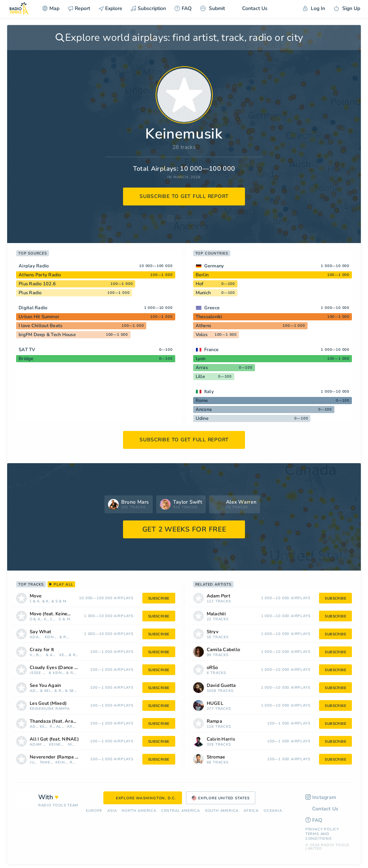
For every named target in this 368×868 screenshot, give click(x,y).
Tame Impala (47, 763)
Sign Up (347, 8)
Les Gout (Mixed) (48, 704)
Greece (212, 308)
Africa (251, 811)
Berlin (202, 275)
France (212, 350)
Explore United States (221, 798)
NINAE (73, 745)
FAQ (183, 8)
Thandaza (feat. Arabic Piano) (62, 721)
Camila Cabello (54, 619)
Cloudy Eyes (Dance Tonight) (61, 668)
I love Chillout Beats (40, 326)
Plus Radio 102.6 (37, 284)
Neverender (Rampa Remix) (60, 757)
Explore (111, 8)
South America (222, 811)
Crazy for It (42, 650)
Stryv (57, 602)
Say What (40, 632)
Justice (34, 763)
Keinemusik (48, 602)
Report (79, 8)
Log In (314, 8)
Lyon (201, 359)
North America (139, 811)
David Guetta (221, 686)
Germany (214, 266)
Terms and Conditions (318, 836)
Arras (202, 368)
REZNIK (74, 673)
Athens (203, 326)
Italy (209, 392)
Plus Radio (30, 293)
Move (36, 596)
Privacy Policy (322, 829)
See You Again (45, 686)
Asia (112, 811)
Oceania (273, 811)
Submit (213, 8)
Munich (203, 293)
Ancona (204, 409)
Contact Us (251, 8)
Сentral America (181, 811)
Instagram (321, 797)
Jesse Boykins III (38, 673)
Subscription (148, 8)
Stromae (216, 757)
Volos (202, 335)
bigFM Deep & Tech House (47, 335)
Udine (202, 418)
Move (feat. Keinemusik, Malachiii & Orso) (60, 614)
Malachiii (65, 602)
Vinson (32, 655)
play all (61, 585)
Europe (94, 811)
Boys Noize (40, 655)
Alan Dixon (61, 727)
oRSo (31, 602)
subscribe (159, 598)
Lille (200, 377)
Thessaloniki (209, 317)
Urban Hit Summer (39, 317)
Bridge (26, 359)
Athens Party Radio (40, 275)
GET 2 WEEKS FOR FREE (184, 529)
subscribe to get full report (184, 196)
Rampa (67, 637)
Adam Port (39, 602)
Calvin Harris (221, 739)
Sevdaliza (73, 691)
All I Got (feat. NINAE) (54, 739)
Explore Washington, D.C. (143, 798)
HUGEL (215, 704)
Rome (202, 401)
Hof (200, 284)
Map (51, 8)
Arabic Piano (72, 727)
